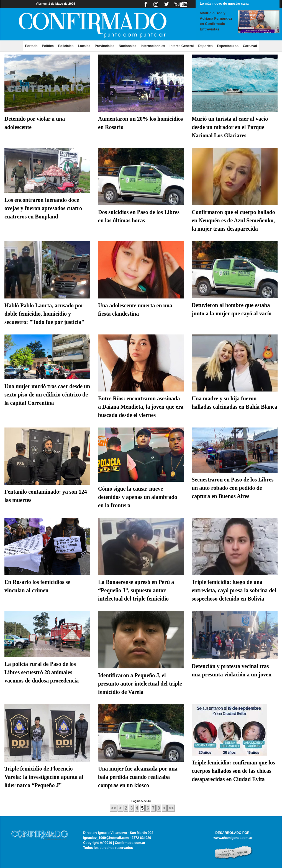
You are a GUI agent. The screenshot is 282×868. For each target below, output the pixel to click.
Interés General (182, 46)
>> (171, 808)
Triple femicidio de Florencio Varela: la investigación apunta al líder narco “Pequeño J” (44, 777)
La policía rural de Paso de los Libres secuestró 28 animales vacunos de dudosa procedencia (42, 672)
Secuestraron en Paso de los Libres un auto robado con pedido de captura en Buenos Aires (233, 488)
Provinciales (105, 46)
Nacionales (128, 46)
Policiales (66, 46)
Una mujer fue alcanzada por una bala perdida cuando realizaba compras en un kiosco (138, 777)
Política (48, 46)
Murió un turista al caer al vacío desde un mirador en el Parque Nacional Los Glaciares (230, 127)
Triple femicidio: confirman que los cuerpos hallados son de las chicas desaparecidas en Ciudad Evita (233, 771)
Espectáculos (228, 46)
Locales (84, 46)
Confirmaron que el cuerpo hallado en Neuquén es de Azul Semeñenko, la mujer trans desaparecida (233, 220)
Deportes (205, 46)
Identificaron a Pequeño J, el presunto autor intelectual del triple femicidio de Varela (140, 684)
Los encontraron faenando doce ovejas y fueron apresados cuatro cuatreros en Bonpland (43, 208)
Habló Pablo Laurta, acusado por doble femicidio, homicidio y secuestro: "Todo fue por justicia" (44, 314)
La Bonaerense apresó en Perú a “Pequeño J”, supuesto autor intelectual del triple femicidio (136, 590)
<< (114, 808)
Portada (32, 46)
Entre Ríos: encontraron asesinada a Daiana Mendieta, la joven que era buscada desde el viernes (141, 407)
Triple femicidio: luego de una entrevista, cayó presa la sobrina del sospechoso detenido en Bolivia (234, 590)
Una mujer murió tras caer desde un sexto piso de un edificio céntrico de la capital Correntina (47, 395)
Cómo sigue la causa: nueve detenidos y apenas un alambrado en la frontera (138, 497)
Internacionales (153, 46)
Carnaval (250, 46)
